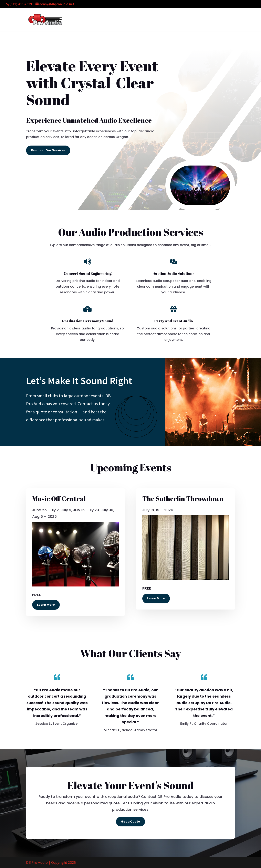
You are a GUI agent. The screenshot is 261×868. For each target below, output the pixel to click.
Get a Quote (130, 822)
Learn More (46, 605)
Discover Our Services (48, 150)
